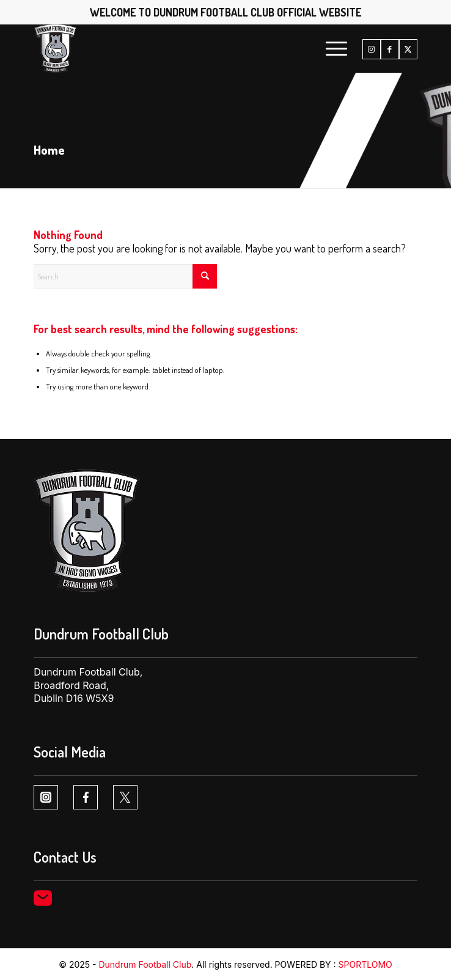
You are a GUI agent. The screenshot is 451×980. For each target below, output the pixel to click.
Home (49, 150)
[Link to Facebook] (390, 49)
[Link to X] (408, 49)
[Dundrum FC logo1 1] (187, 48)
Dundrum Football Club (145, 964)
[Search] (125, 276)
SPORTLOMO (365, 964)
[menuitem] (330, 48)
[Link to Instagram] (372, 49)
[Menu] (330, 48)
